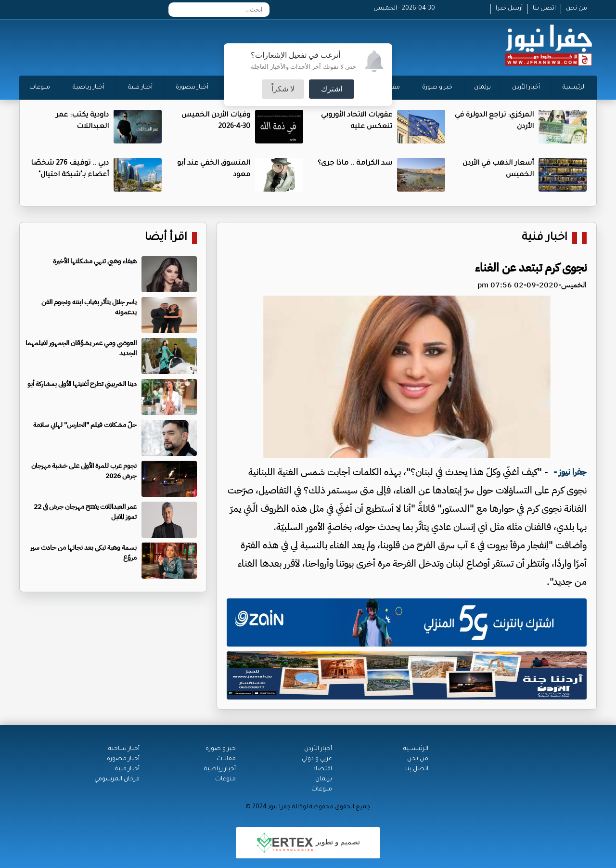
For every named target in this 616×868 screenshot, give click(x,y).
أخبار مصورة (192, 88)
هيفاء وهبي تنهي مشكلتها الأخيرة (95, 261)
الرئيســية (416, 749)
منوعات (40, 88)
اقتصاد (322, 769)
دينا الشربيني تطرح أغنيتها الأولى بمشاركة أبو (82, 384)
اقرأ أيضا (166, 238)
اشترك (332, 89)
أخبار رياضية (89, 88)
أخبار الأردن (526, 88)
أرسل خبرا (509, 9)
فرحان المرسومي (117, 779)
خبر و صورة (437, 88)
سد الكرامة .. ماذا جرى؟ (355, 164)
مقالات (226, 759)
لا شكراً (283, 89)
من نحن (577, 9)
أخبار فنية (140, 88)
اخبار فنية (545, 238)
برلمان (482, 88)
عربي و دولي (317, 759)
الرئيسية (574, 88)
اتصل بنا (544, 9)
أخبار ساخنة (124, 749)
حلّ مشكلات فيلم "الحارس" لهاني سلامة (85, 425)
